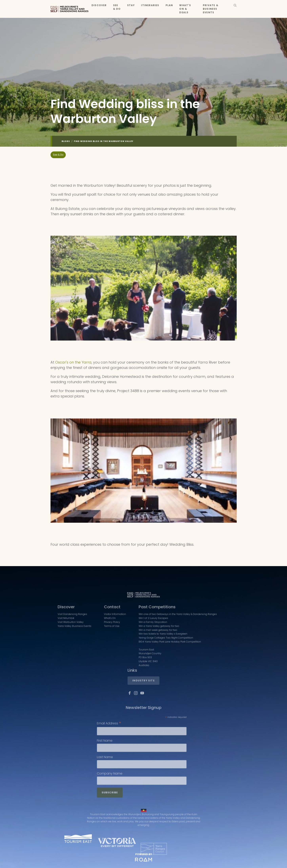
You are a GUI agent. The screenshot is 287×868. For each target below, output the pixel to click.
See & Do (117, 7)
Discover (99, 5)
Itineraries (150, 5)
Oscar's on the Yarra (73, 362)
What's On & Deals (185, 9)
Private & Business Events (211, 9)
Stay (131, 5)
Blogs (66, 141)
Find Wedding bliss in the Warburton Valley (104, 141)
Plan (169, 5)
